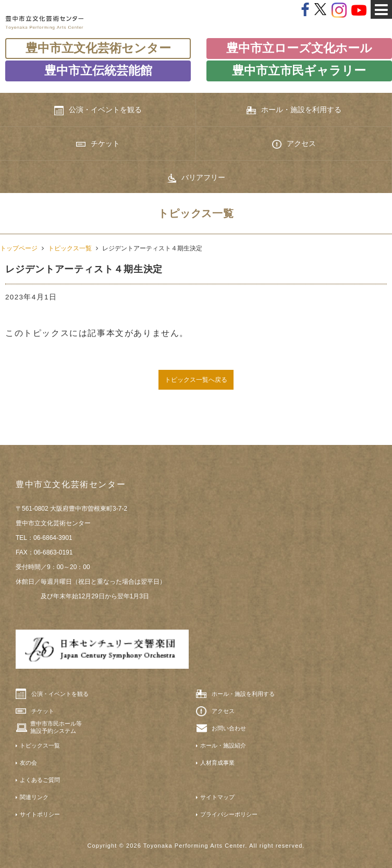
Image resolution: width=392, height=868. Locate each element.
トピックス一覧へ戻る (196, 380)
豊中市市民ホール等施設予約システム (56, 727)
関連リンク (34, 797)
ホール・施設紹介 (223, 745)
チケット (98, 143)
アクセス (294, 144)
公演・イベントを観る (98, 110)
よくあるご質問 (40, 780)
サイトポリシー (40, 814)
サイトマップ (217, 797)
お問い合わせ (229, 728)
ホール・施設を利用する (294, 110)
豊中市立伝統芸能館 (98, 71)
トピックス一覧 (70, 248)
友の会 (28, 763)
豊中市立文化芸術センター (98, 48)
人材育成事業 (217, 763)
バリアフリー (196, 178)
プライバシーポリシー (229, 814)
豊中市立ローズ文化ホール (299, 48)
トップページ (19, 248)
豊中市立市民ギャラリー (299, 71)
